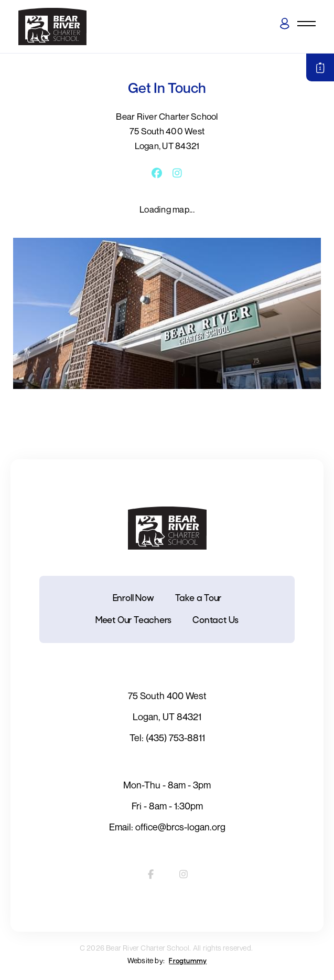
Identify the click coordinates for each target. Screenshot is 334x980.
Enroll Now (133, 599)
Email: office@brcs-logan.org (167, 827)
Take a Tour (198, 599)
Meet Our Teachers (133, 621)
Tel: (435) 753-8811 (167, 737)
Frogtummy (188, 961)
